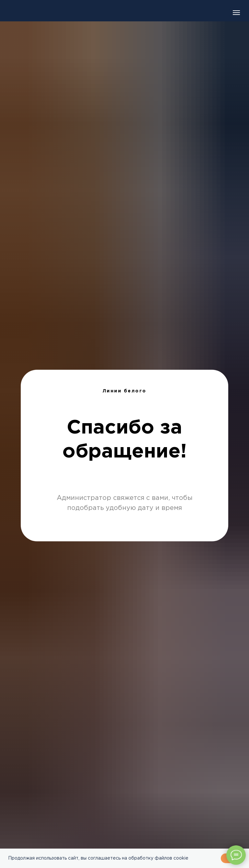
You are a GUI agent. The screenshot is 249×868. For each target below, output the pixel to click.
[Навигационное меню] (236, 13)
